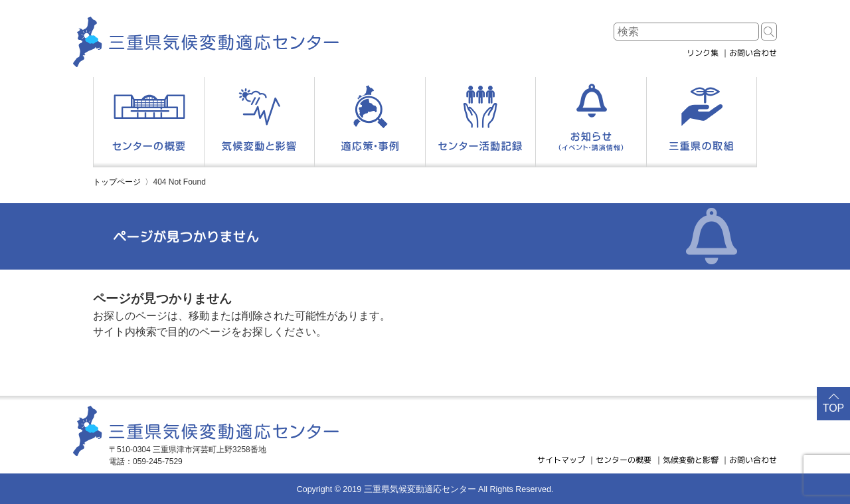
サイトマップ (561, 460)
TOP (834, 408)
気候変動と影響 (691, 460)
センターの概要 (624, 460)
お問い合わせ (753, 53)
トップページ (117, 182)
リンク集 (703, 53)
